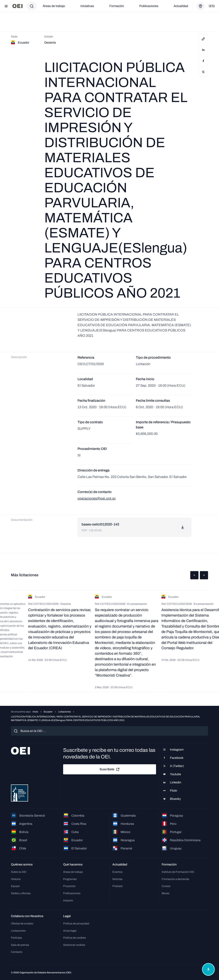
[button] (194, 575)
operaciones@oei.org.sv (97, 498)
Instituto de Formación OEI (178, 872)
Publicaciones (149, 6)
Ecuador (48, 712)
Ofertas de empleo (22, 924)
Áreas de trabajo (54, 6)
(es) (212, 6)
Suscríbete (110, 769)
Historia (16, 879)
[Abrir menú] (6, 6)
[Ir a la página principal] (17, 6)
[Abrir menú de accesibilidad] (208, 969)
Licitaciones (65, 712)
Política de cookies (75, 938)
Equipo (15, 886)
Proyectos (69, 886)
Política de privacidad (76, 924)
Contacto (17, 952)
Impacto (68, 900)
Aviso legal (70, 931)
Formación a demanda (175, 879)
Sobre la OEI (19, 872)
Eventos (117, 872)
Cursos (166, 886)
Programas (70, 879)
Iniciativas (87, 6)
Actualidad (181, 6)
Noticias (117, 879)
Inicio (35, 712)
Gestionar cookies (74, 945)
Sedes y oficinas (21, 893)
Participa (16, 938)
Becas (166, 893)
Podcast (117, 886)
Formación (117, 6)
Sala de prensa (20, 945)
